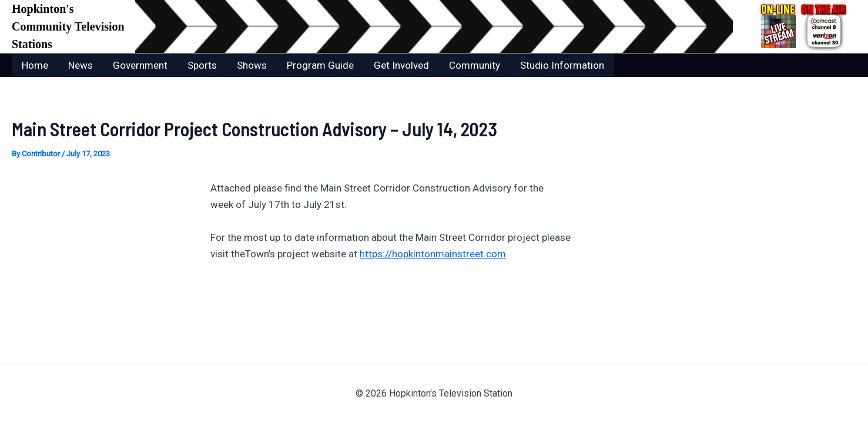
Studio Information (562, 65)
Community (475, 65)
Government (140, 65)
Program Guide (320, 65)
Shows (252, 65)
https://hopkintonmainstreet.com (433, 254)
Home (35, 65)
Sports (202, 65)
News (81, 65)
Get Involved (401, 65)
